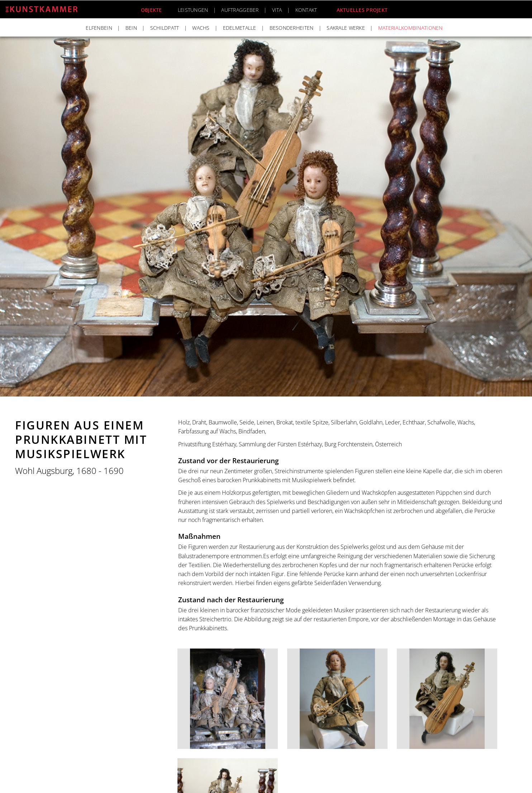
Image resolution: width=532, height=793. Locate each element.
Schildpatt (165, 28)
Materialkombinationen (410, 28)
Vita (277, 10)
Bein (131, 28)
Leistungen (193, 10)
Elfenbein (99, 28)
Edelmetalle (240, 28)
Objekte (151, 10)
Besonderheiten (292, 28)
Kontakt (306, 10)
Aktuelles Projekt (362, 10)
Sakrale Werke (346, 28)
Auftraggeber (240, 10)
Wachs (201, 28)
